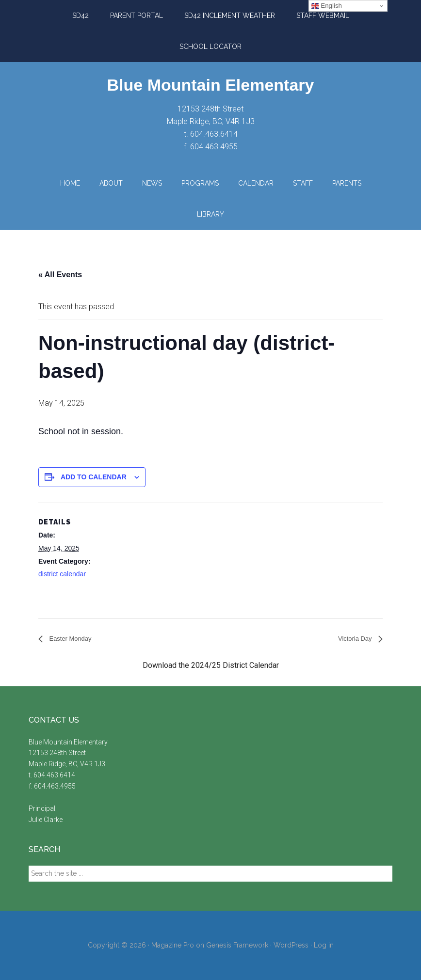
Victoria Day (352, 639)
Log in (324, 946)
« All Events (60, 275)
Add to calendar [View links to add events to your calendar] (94, 477)
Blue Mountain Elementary (211, 85)
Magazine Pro (173, 946)
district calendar (62, 574)
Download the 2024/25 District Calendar (211, 666)
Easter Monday (75, 639)
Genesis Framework (237, 946)
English (327, 6)
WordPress (291, 946)
